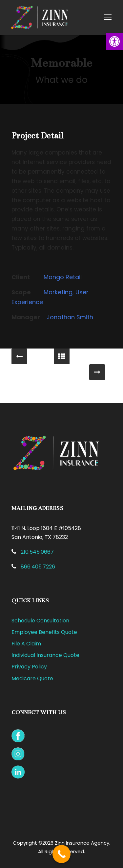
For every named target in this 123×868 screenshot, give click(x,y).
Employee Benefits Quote (44, 632)
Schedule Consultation (40, 621)
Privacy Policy (29, 667)
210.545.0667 (37, 552)
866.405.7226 (38, 567)
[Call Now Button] (61, 854)
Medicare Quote (32, 678)
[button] (114, 41)
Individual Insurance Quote (45, 655)
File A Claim (26, 644)
